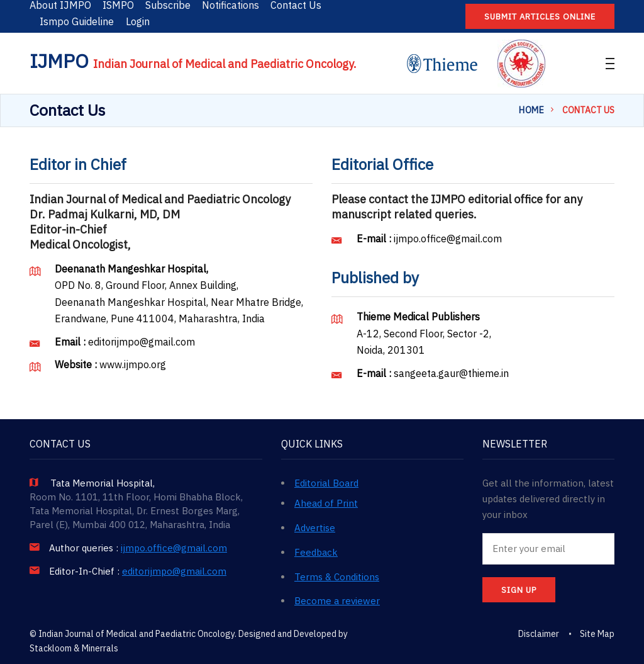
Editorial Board (326, 483)
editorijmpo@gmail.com (142, 342)
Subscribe (168, 5)
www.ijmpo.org (133, 364)
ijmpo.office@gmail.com (448, 239)
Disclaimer (539, 634)
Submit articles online (540, 17)
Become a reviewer (337, 601)
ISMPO (118, 5)
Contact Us (296, 5)
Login (138, 21)
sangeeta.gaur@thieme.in (451, 373)
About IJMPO (60, 5)
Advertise (315, 528)
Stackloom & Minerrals (74, 648)
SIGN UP (519, 590)
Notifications (230, 5)
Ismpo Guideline (77, 21)
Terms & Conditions (337, 577)
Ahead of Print (326, 503)
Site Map (597, 634)
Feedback (316, 552)
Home (531, 110)
